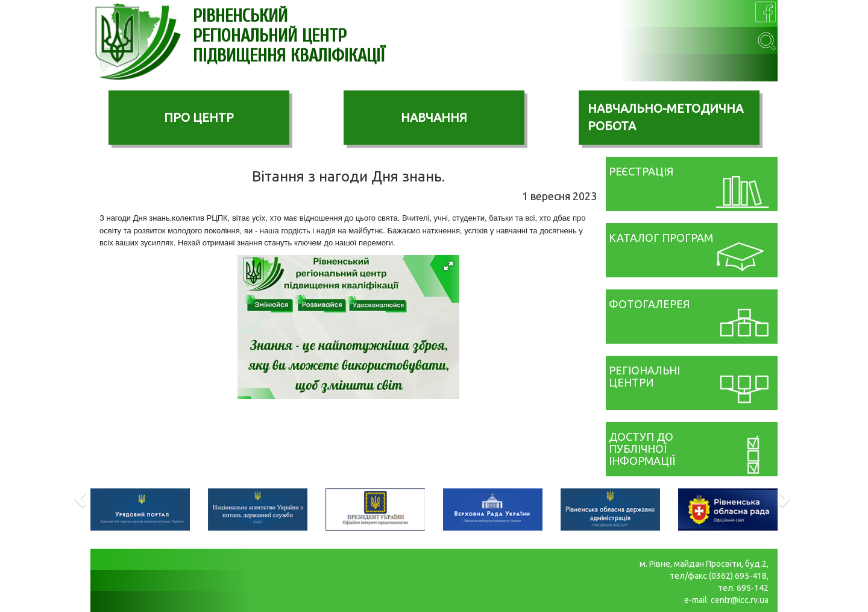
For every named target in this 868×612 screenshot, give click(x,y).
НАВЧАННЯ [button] (434, 117)
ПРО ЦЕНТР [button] (199, 117)
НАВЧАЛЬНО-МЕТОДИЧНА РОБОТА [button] (665, 117)
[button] (448, 266)
